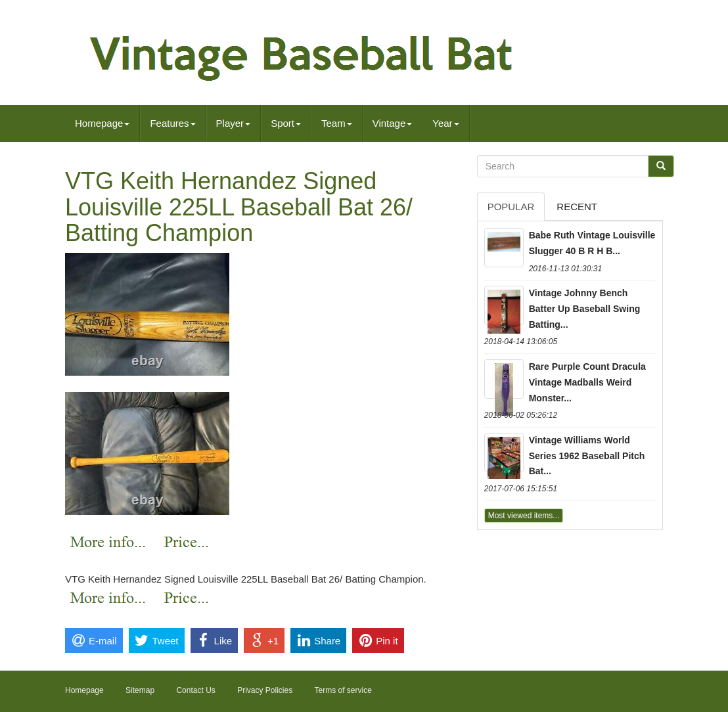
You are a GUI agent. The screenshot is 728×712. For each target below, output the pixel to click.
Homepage (102, 123)
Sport (286, 123)
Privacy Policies (265, 690)
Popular (511, 207)
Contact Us (195, 690)
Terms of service (343, 690)
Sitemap (140, 690)
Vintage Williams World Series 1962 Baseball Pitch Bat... (587, 456)
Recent (577, 207)
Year (445, 123)
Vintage (393, 123)
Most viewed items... (524, 516)
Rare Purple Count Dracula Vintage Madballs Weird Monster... (587, 382)
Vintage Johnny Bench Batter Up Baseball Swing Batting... (585, 309)
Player (234, 123)
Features (172, 123)
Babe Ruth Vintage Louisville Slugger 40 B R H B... (592, 243)
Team (337, 123)
